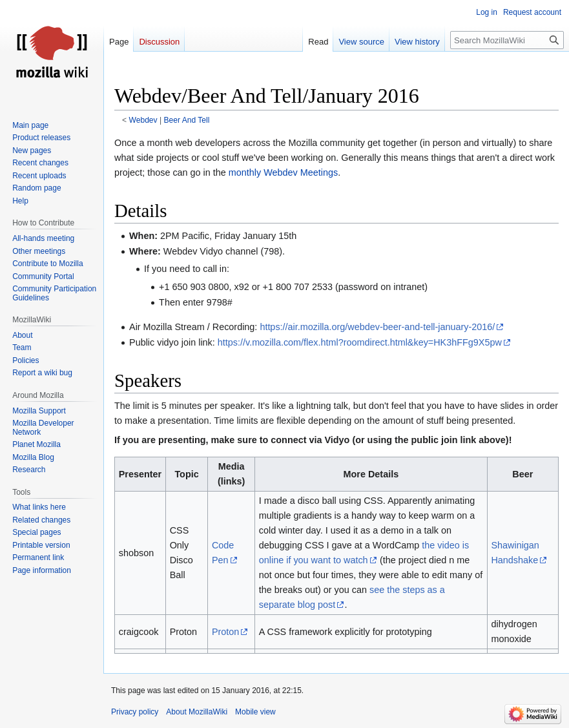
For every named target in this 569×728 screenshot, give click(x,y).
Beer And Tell (186, 120)
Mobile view (255, 712)
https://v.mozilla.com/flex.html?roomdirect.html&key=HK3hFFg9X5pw (360, 342)
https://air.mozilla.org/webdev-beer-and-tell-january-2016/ (377, 327)
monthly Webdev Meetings (283, 172)
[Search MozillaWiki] (507, 40)
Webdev (143, 120)
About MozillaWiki (197, 712)
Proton (225, 632)
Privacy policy (135, 712)
